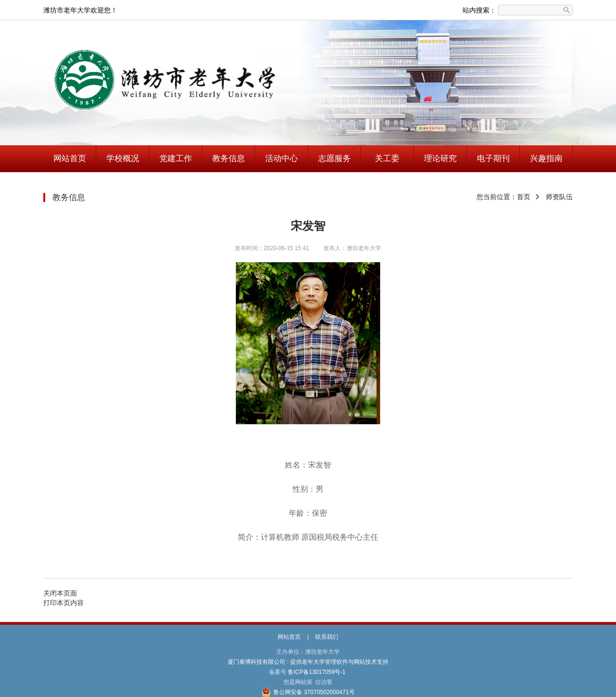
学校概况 (123, 158)
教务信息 (229, 158)
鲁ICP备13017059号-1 (317, 672)
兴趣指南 (546, 158)
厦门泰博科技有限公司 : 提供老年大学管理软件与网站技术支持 (308, 662)
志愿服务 (334, 158)
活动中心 (282, 158)
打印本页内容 (64, 603)
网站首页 (70, 158)
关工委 (387, 158)
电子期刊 (493, 158)
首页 (524, 197)
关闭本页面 (60, 593)
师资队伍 (559, 197)
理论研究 (440, 158)
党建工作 (176, 158)
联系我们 (327, 637)
